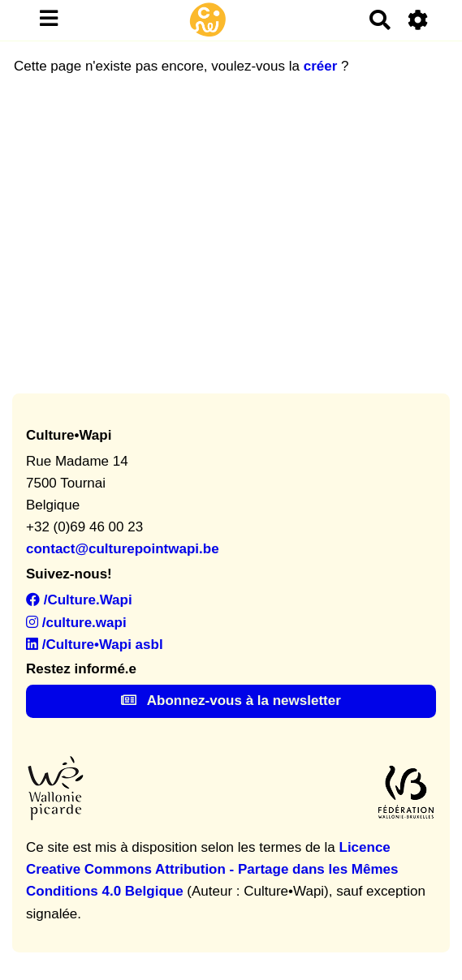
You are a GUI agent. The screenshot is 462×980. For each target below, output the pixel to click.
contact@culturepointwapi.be (123, 549)
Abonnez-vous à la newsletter (231, 701)
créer (321, 66)
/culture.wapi (76, 623)
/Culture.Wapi (79, 600)
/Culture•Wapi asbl (95, 645)
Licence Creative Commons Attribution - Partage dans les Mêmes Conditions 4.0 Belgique (212, 869)
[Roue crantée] (419, 20)
